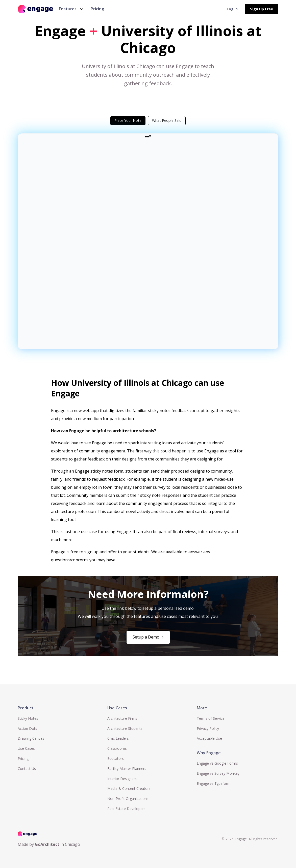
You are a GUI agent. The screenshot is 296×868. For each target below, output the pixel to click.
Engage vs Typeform (214, 783)
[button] (70, 9)
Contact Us (27, 769)
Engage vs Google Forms (217, 763)
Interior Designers (122, 779)
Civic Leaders (118, 738)
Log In (232, 9)
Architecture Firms (122, 718)
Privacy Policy (208, 728)
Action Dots (27, 728)
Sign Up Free (262, 9)
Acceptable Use (209, 738)
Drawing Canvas (31, 738)
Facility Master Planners (127, 769)
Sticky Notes (28, 718)
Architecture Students (125, 728)
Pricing (97, 9)
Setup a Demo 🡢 (148, 637)
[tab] (128, 121)
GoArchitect (47, 844)
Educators (116, 758)
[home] (35, 9)
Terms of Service (211, 718)
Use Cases (26, 748)
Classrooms (117, 748)
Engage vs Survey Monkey (218, 773)
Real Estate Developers (126, 809)
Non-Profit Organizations (128, 799)
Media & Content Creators (129, 788)
